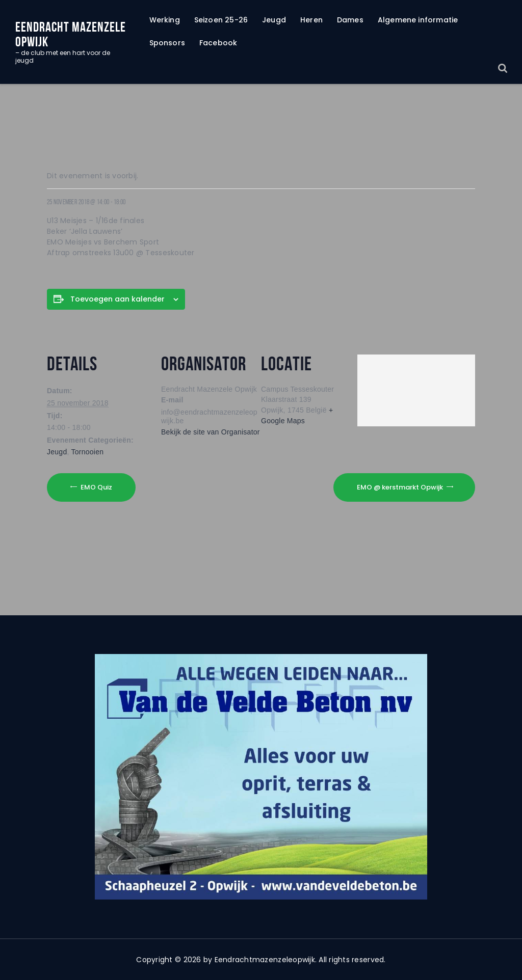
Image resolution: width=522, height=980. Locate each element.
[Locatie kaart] (416, 388)
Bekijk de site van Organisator (211, 432)
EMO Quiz (96, 487)
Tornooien (88, 452)
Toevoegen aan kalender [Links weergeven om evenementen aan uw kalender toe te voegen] (118, 299)
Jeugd (57, 452)
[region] (261, 777)
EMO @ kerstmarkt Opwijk (401, 487)
